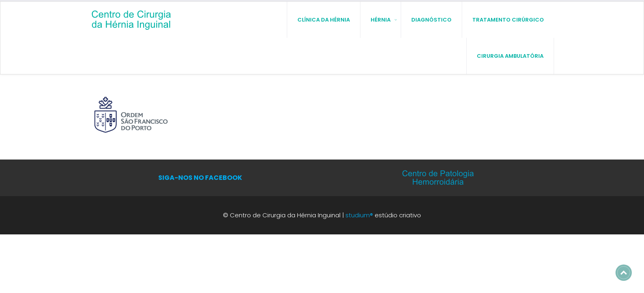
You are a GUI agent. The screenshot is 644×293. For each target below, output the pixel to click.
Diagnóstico (431, 19)
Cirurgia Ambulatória (510, 56)
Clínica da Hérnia (324, 19)
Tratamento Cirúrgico (508, 19)
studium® (359, 215)
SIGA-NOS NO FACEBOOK (200, 177)
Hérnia (381, 19)
